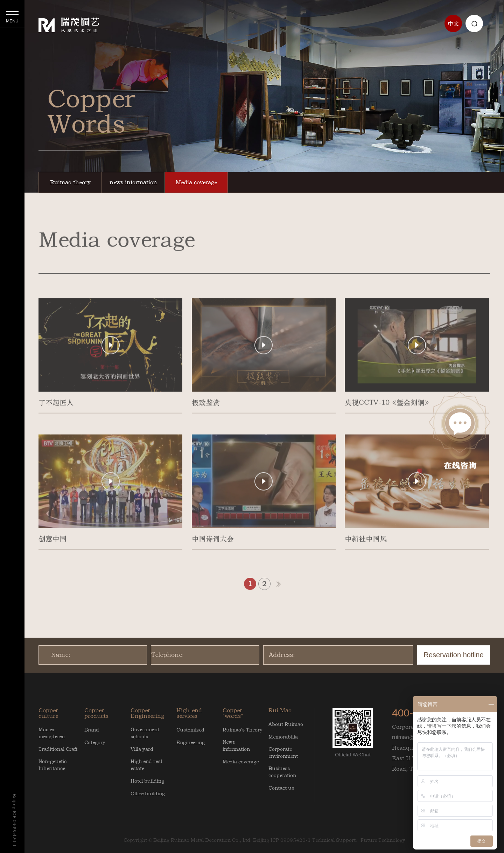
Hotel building (147, 781)
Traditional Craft (58, 749)
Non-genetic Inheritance (52, 765)
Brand (92, 730)
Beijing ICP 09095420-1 (282, 840)
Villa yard (142, 749)
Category (95, 742)
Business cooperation (282, 772)
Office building (148, 793)
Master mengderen (52, 733)
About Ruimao (286, 724)
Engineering (191, 742)
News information (236, 745)
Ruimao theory (70, 182)
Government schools (145, 733)
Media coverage (196, 182)
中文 (453, 23)
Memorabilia (283, 737)
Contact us (281, 788)
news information (133, 182)
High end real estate (146, 765)
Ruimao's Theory (243, 730)
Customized (190, 730)
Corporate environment (283, 753)
